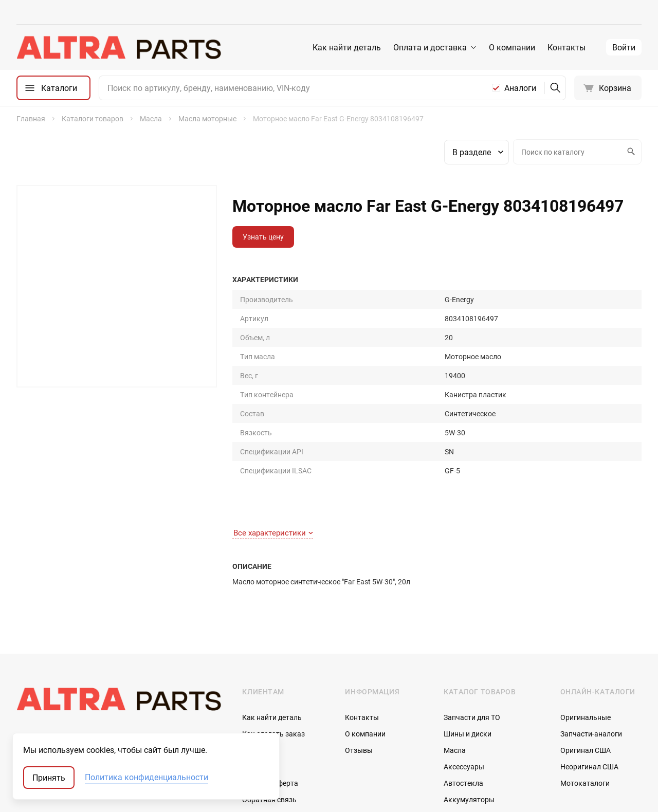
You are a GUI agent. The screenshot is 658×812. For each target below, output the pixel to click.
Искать (630, 152)
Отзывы (359, 634)
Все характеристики (273, 417)
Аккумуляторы (469, 684)
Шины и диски (468, 618)
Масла (455, 634)
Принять (49, 778)
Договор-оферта (270, 667)
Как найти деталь (347, 47)
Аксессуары (464, 651)
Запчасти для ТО (472, 602)
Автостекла (463, 667)
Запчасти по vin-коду (479, 700)
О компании (512, 47)
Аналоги (520, 88)
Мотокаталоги (585, 667)
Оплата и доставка (430, 47)
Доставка (259, 651)
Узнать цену (263, 237)
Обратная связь (269, 684)
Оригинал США (586, 634)
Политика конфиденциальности (147, 778)
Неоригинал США (589, 651)
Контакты (566, 47)
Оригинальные (586, 602)
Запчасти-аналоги (591, 618)
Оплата (255, 634)
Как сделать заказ (273, 618)
